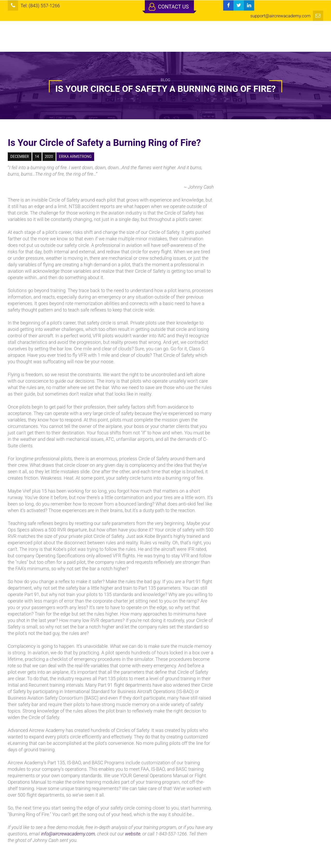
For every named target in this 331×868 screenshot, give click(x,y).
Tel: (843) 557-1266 (40, 6)
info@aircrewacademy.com (68, 834)
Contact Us (169, 7)
